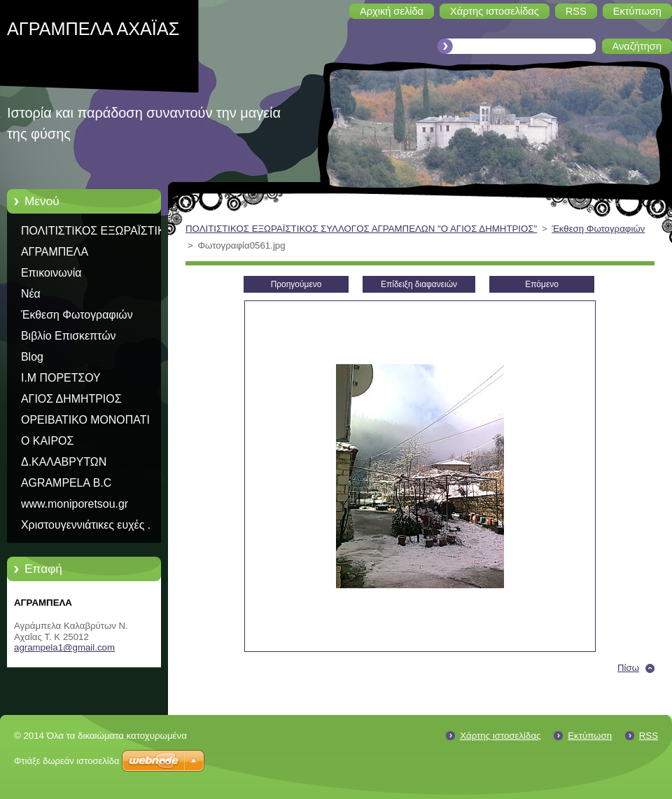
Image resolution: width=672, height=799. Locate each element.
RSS (649, 736)
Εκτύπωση (590, 736)
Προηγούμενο (296, 284)
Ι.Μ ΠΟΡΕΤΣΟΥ (61, 378)
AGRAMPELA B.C (66, 483)
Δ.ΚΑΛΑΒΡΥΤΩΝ (64, 462)
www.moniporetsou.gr (75, 504)
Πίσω (628, 668)
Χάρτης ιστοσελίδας (500, 736)
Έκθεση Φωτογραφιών (77, 315)
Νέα (31, 294)
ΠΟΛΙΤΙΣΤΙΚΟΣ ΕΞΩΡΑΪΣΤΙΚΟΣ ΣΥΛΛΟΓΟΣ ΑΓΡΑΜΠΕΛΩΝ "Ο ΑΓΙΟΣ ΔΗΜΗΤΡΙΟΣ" (100, 233)
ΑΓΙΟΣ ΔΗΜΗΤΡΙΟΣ (71, 399)
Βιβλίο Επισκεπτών (69, 336)
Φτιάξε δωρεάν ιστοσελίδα (66, 761)
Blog (32, 357)
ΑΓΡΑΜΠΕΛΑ (55, 252)
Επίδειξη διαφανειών (419, 284)
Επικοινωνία (51, 273)
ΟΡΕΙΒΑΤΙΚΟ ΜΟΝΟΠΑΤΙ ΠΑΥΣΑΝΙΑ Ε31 (85, 422)
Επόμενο (542, 284)
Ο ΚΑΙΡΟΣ (47, 441)
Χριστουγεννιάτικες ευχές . (86, 525)
